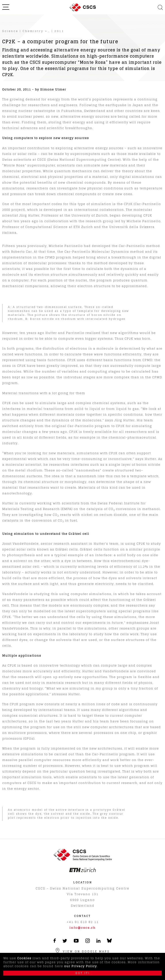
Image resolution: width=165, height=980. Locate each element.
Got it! (83, 973)
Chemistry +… (36, 31)
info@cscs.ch (83, 928)
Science (10, 31)
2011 (59, 31)
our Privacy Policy (81, 966)
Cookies (24, 958)
